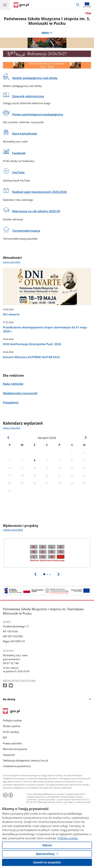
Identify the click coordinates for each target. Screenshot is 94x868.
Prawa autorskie (12, 743)
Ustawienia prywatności (17, 766)
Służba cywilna (12, 726)
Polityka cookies (12, 720)
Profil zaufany (11, 732)
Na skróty (9, 699)
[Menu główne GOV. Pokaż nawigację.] (5, 5)
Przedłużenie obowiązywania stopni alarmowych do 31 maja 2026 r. (45, 329)
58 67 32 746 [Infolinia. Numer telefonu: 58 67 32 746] (11, 663)
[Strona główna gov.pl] (21, 5)
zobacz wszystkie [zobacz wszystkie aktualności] (12, 262)
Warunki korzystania (15, 749)
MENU (47, 33)
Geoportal (9, 755)
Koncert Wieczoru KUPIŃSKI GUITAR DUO (31, 357)
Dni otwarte (11, 314)
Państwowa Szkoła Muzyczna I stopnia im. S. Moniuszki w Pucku (47, 21)
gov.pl (11, 711)
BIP (5, 738)
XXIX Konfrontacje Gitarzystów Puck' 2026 (32, 344)
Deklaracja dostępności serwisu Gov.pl (26, 760)
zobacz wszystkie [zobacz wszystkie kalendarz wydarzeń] (12, 428)
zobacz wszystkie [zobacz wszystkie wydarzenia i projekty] (13, 530)
